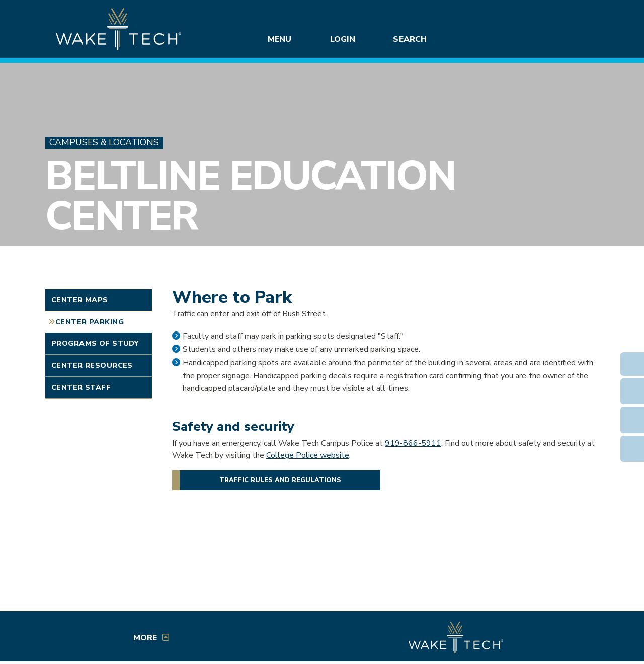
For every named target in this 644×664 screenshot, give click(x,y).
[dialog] (614, 634)
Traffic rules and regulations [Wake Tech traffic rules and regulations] (280, 480)
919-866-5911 (413, 443)
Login (343, 39)
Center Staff (81, 387)
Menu (279, 39)
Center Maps (80, 300)
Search (410, 39)
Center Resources (92, 365)
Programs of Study (95, 343)
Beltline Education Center (250, 196)
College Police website (308, 455)
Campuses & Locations (104, 143)
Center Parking (90, 322)
